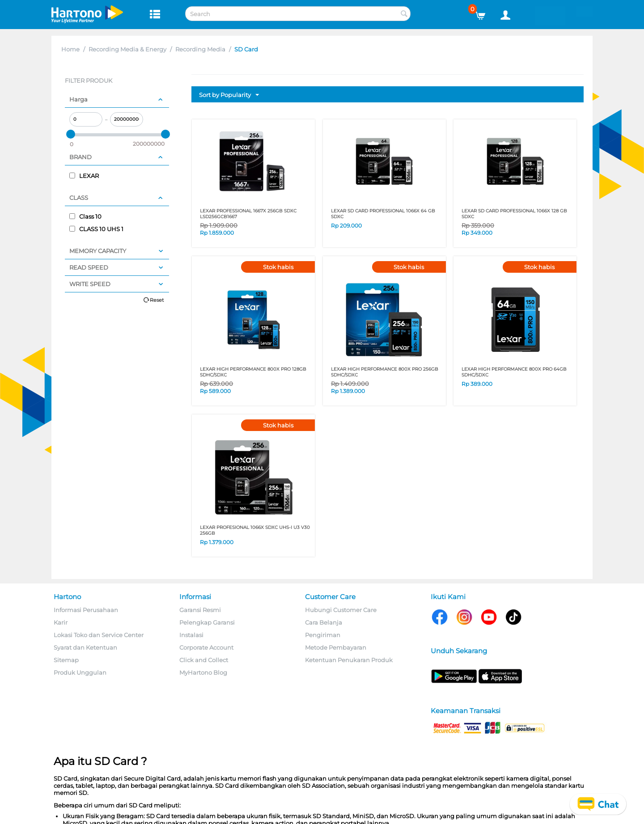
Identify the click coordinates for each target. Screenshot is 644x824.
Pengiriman (323, 635)
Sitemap (66, 660)
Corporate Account (206, 647)
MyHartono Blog (203, 672)
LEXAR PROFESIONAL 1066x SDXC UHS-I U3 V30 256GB (255, 530)
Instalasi (191, 635)
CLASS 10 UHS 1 (96, 229)
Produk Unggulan (80, 672)
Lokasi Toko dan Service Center (99, 635)
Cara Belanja (324, 622)
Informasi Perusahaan (86, 610)
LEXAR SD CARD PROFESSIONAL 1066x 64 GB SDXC (383, 214)
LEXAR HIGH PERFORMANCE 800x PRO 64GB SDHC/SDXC (514, 372)
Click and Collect (204, 660)
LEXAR (84, 176)
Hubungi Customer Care (341, 610)
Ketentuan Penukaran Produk (349, 660)
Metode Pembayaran (336, 647)
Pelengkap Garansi (207, 622)
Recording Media (200, 49)
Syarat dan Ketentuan (85, 647)
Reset (157, 300)
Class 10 (85, 216)
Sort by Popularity (229, 95)
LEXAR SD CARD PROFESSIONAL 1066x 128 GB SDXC (514, 214)
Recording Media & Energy (127, 49)
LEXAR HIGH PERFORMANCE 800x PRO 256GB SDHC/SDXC (385, 372)
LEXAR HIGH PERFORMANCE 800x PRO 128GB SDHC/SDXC (253, 372)
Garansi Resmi (200, 610)
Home (70, 49)
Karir (61, 622)
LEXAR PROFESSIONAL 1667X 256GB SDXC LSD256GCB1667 (248, 214)
